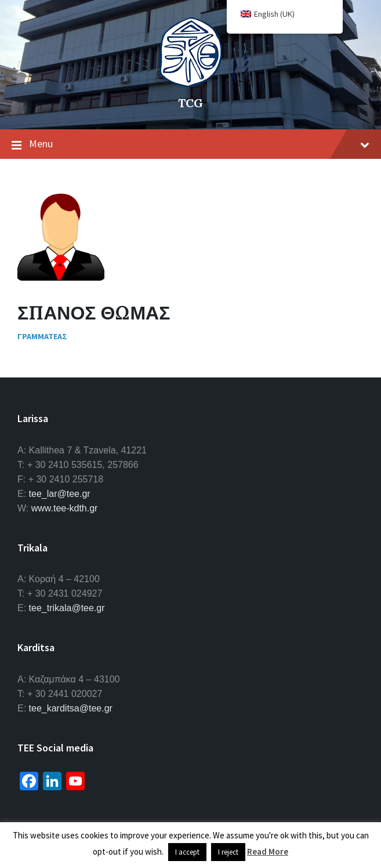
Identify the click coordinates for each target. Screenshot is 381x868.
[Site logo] (191, 83)
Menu (190, 144)
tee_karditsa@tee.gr (71, 708)
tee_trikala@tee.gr (67, 608)
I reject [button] (228, 852)
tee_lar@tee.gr (60, 494)
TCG (190, 103)
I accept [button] (187, 852)
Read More (268, 851)
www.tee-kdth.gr (65, 508)
